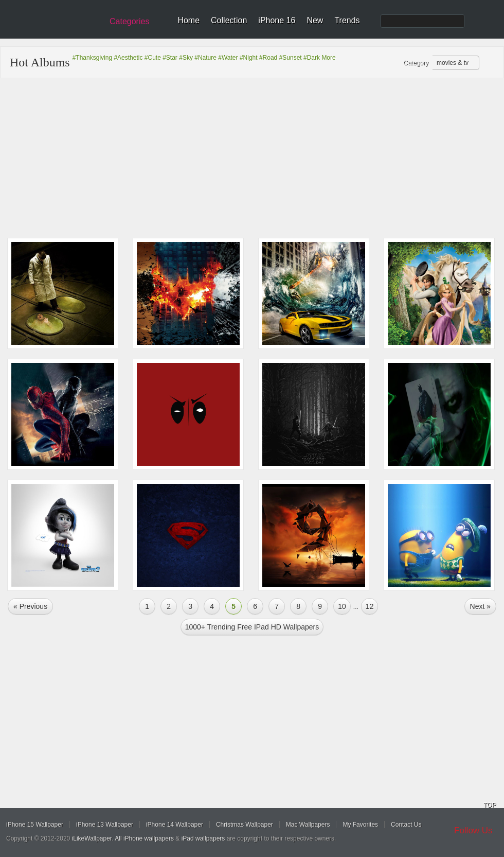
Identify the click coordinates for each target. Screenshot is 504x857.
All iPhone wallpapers (144, 838)
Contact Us (406, 825)
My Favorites (360, 825)
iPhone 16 (277, 20)
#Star (170, 58)
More (328, 58)
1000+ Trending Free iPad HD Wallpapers (252, 627)
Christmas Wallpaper (245, 825)
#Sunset (291, 58)
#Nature (205, 58)
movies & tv (453, 63)
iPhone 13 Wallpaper (105, 825)
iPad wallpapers (203, 838)
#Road (268, 58)
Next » (480, 606)
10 (342, 606)
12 (370, 606)
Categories (129, 21)
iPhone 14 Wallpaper (175, 825)
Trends (347, 20)
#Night (249, 58)
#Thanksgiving (92, 58)
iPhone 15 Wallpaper (35, 825)
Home (188, 20)
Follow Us (473, 830)
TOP (490, 805)
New (315, 20)
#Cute (153, 58)
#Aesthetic (128, 58)
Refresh (489, 63)
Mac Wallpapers (308, 825)
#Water (228, 58)
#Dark (312, 58)
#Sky (186, 58)
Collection (229, 20)
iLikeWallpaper (92, 838)
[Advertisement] (252, 158)
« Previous (30, 606)
